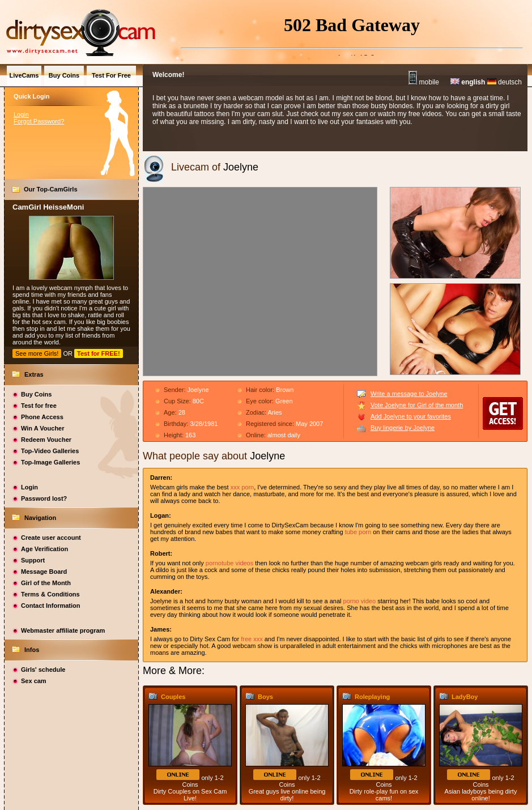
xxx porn (242, 487)
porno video (360, 601)
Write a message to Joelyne (409, 394)
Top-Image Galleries (50, 462)
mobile (424, 82)
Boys (265, 697)
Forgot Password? (39, 121)
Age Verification (44, 549)
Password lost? (44, 498)
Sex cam (34, 681)
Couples (173, 697)
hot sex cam (48, 322)
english (468, 82)
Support (33, 560)
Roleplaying (372, 697)
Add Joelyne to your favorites (411, 416)
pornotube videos (229, 563)
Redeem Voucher (46, 440)
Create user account (51, 538)
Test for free (39, 406)
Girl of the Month (46, 583)
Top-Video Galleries (50, 451)
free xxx (252, 639)
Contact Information (51, 606)
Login (21, 114)
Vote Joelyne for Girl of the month (417, 405)
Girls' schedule (43, 670)
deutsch (505, 82)
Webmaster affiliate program (63, 630)
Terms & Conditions (50, 594)
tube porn (358, 532)
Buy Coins (36, 394)
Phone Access (42, 417)
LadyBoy (465, 697)
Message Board (44, 572)
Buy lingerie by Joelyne (403, 428)
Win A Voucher (43, 428)
